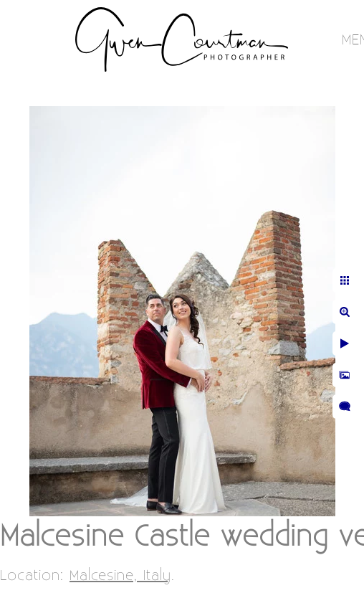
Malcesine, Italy (120, 575)
